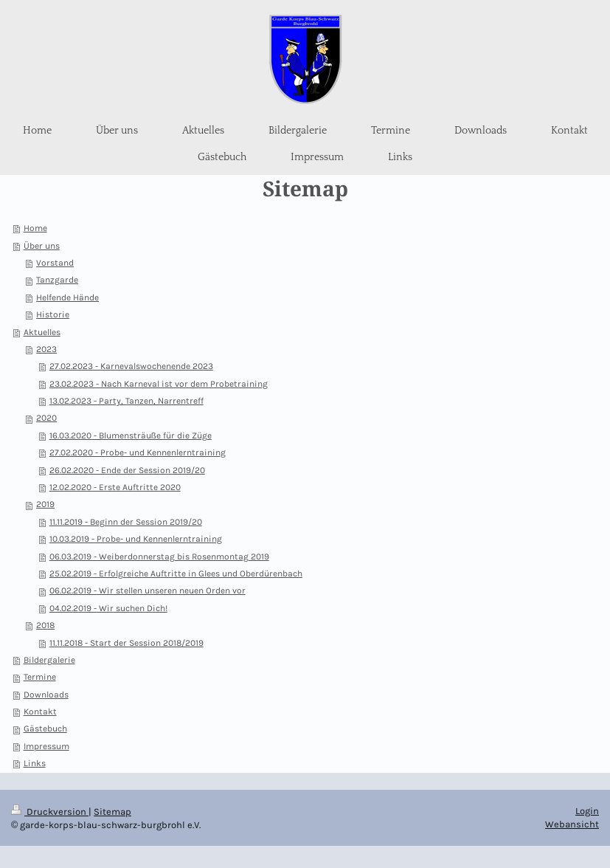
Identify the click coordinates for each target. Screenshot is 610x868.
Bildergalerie (49, 660)
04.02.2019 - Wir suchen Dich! (108, 608)
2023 (46, 349)
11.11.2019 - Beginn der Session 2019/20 (126, 522)
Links (35, 763)
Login (587, 811)
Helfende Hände (67, 297)
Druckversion (50, 812)
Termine (40, 677)
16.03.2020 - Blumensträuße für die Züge (131, 435)
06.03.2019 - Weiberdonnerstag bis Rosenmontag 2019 (159, 557)
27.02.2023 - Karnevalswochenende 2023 (131, 366)
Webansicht (572, 824)
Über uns (42, 246)
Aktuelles (42, 332)
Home (35, 228)
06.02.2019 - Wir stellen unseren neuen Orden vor (148, 590)
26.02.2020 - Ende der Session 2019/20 (127, 470)
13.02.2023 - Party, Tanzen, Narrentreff (126, 401)
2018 (45, 625)
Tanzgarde (57, 280)
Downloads (46, 695)
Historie (53, 314)
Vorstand (55, 263)
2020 (46, 418)
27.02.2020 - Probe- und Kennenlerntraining (138, 452)
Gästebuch (45, 728)
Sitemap (112, 812)
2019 (45, 504)
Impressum (46, 746)
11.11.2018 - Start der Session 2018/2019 (126, 643)
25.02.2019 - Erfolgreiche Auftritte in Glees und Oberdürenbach (176, 573)
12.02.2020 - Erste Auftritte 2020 (115, 487)
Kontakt (40, 712)
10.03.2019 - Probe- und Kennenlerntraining (136, 539)
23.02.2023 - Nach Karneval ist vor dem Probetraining (159, 384)
